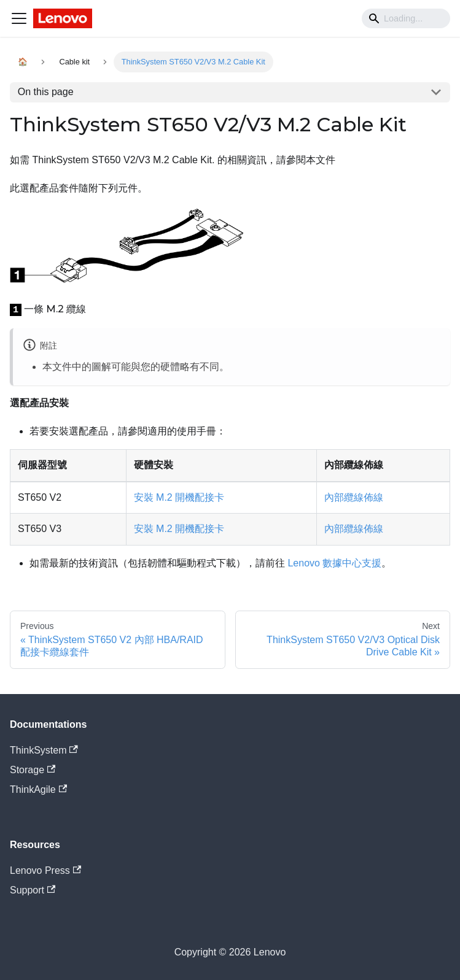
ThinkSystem (44, 750)
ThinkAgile (38, 789)
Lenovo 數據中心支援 (334, 563)
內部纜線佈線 (354, 497)
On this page (46, 92)
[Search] (406, 18)
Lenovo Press (45, 870)
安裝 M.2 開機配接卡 (179, 497)
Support (33, 890)
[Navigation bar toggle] (19, 18)
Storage (33, 770)
